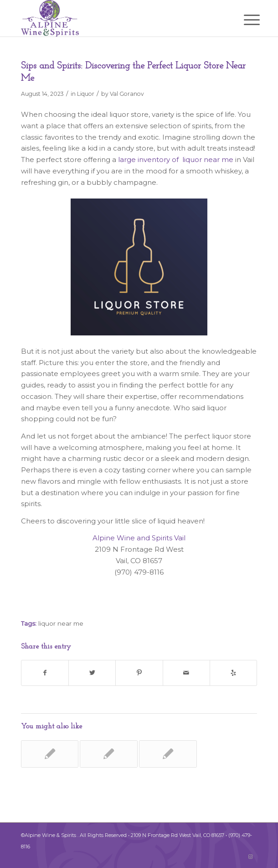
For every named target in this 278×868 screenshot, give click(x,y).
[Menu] (245, 19)
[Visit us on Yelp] (233, 673)
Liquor (86, 94)
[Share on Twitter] (92, 673)
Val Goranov (127, 94)
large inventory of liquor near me (176, 159)
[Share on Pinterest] (139, 673)
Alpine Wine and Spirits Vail (139, 538)
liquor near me (61, 623)
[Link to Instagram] (250, 857)
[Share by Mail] (186, 673)
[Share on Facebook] (45, 673)
